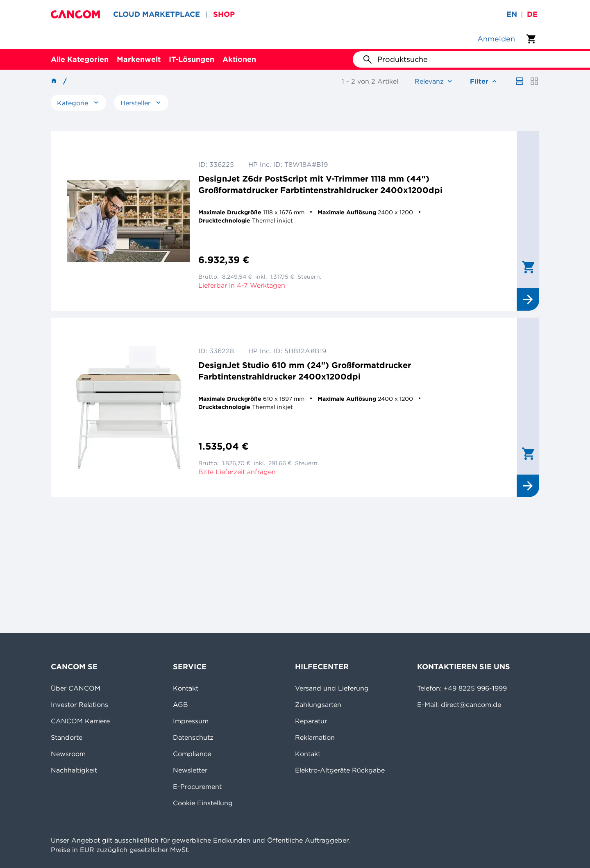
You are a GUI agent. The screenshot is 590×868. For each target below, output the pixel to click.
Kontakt (186, 688)
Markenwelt (139, 59)
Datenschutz (193, 737)
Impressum (191, 721)
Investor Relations (79, 704)
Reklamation (315, 737)
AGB (180, 704)
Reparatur (311, 721)
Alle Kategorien (80, 59)
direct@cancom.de (471, 704)
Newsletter (190, 770)
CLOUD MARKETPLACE (157, 14)
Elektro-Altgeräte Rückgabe (340, 770)
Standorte (67, 737)
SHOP (224, 14)
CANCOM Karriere (80, 721)
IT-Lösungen (192, 59)
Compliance (192, 754)
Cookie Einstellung (203, 803)
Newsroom (68, 754)
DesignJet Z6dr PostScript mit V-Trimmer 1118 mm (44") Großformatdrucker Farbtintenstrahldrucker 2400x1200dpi (320, 184)
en (512, 14)
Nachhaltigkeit (74, 770)
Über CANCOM (76, 688)
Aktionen (239, 59)
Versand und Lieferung (332, 688)
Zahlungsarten (318, 704)
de (532, 14)
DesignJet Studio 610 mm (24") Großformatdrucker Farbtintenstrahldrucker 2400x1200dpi (305, 371)
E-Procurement (197, 786)
